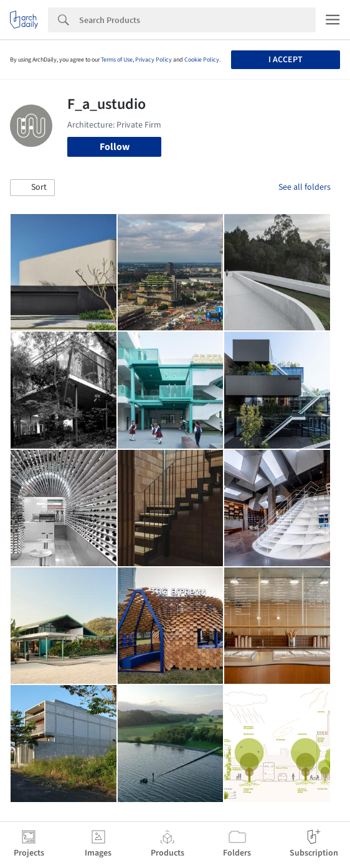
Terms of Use (117, 60)
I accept (286, 60)
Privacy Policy (154, 60)
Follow (115, 147)
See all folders (305, 187)
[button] (32, 188)
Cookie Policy (202, 60)
